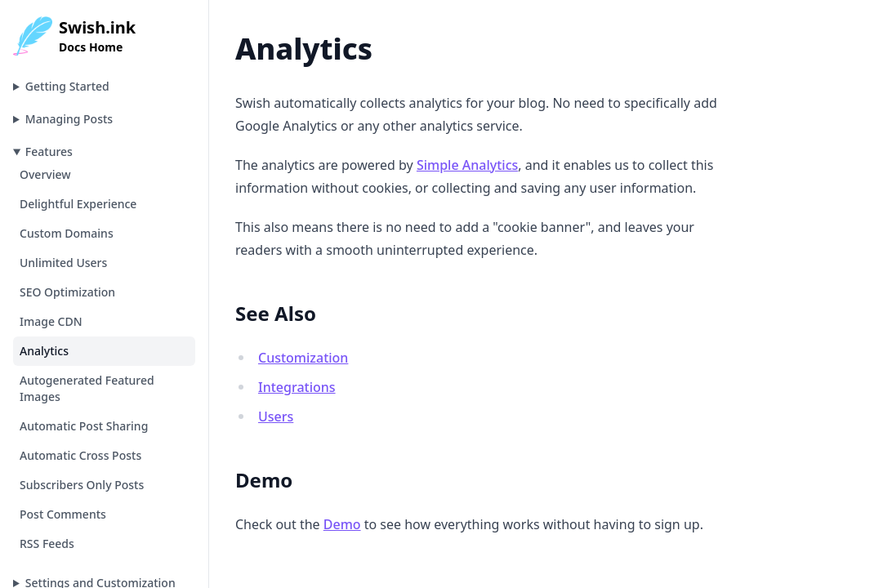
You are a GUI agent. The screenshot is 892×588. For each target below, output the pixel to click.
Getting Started (67, 86)
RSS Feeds (47, 543)
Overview (45, 174)
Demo (342, 524)
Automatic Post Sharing (84, 426)
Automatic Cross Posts (80, 455)
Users (276, 416)
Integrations (297, 387)
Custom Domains (67, 233)
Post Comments (63, 514)
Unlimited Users (63, 263)
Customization (303, 358)
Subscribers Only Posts (82, 485)
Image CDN (51, 321)
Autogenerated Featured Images (87, 388)
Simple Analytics (467, 165)
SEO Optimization (67, 292)
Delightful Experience (78, 204)
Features (49, 151)
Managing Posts (69, 119)
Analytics (44, 351)
